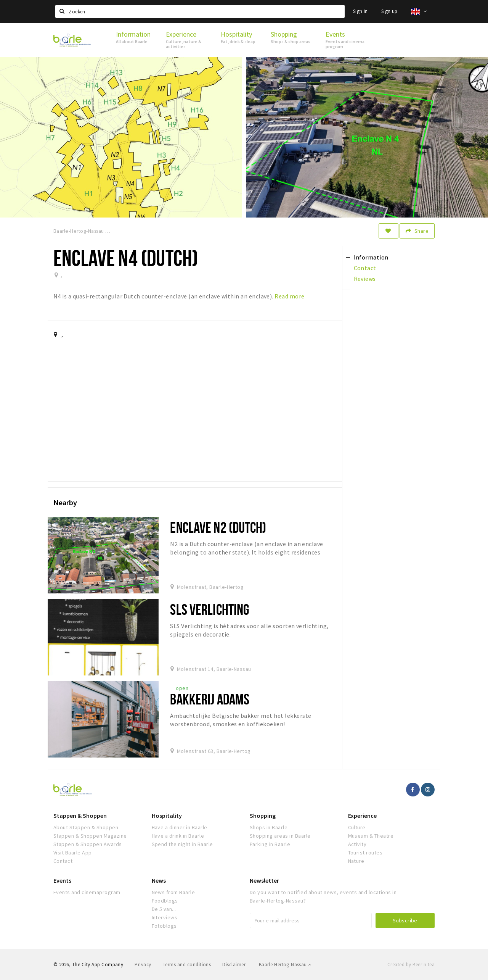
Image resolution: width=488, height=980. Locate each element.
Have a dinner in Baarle (180, 827)
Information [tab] (371, 257)
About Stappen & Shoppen (86, 827)
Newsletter (264, 880)
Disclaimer (234, 965)
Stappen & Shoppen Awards (88, 844)
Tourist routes (365, 853)
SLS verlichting (210, 609)
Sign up (389, 11)
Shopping (263, 816)
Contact (63, 861)
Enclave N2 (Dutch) (218, 527)
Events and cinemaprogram (87, 892)
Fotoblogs (164, 926)
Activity (357, 844)
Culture (357, 827)
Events (62, 880)
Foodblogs (165, 901)
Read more (289, 296)
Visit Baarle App (73, 853)
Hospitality (167, 816)
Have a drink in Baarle (178, 836)
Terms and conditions (187, 965)
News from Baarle (173, 892)
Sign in (360, 11)
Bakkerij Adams (210, 699)
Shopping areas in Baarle (280, 836)
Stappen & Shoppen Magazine (90, 836)
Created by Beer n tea (411, 965)
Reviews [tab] (365, 279)
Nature (356, 861)
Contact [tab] (365, 268)
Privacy (143, 965)
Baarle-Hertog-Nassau (285, 965)
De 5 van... (164, 909)
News (159, 880)
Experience (362, 816)
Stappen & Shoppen (80, 816)
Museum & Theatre (371, 836)
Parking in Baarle (270, 844)
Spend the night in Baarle (182, 844)
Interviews (165, 917)
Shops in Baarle (269, 827)
